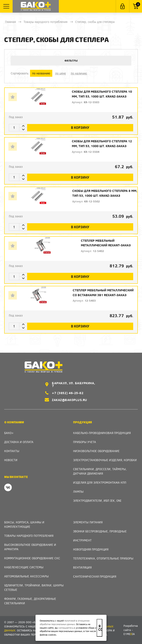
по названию (41, 73)
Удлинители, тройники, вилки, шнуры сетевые (34, 587)
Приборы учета (85, 442)
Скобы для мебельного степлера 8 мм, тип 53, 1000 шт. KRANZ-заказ (105, 193)
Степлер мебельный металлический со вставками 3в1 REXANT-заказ (103, 293)
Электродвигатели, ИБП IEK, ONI (97, 501)
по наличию (79, 73)
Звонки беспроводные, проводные (100, 531)
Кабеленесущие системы (24, 567)
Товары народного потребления (45, 22)
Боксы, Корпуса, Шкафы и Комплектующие (24, 524)
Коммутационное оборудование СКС (32, 558)
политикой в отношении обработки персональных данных (65, 622)
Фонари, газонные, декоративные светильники (30, 601)
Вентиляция (82, 567)
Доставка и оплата (19, 442)
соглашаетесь (66, 628)
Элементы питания (88, 522)
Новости (11, 460)
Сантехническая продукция (95, 576)
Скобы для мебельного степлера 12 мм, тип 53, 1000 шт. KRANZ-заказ (102, 144)
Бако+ (9, 433)
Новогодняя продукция (91, 549)
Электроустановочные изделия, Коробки (105, 460)
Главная (10, 22)
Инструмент (82, 540)
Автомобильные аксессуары (26, 576)
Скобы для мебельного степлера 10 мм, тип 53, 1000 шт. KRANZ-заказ (102, 94)
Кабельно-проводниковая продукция (102, 433)
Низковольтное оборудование (96, 451)
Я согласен (100, 628)
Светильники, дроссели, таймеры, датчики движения (100, 471)
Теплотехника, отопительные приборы (103, 558)
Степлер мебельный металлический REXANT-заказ (106, 243)
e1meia (129, 634)
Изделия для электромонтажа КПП (100, 482)
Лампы (78, 492)
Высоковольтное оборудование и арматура (30, 547)
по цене (60, 73)
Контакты (12, 451)
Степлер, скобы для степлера (95, 22)
